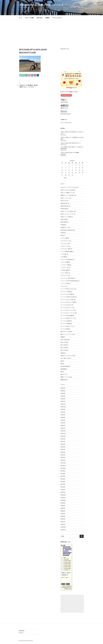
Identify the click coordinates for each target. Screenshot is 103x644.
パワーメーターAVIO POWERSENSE (69, 281)
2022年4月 (63, 452)
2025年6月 (63, 391)
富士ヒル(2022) (64, 340)
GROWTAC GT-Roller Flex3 (67, 230)
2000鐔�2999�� (67, 562)
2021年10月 (63, 468)
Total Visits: (22, 631)
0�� (65, 558)
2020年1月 (63, 524)
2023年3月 (63, 423)
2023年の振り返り (65, 206)
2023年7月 (63, 412)
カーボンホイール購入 (66, 249)
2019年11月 (63, 530)
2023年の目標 (64, 209)
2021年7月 (63, 476)
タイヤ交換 (63, 257)
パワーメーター (64, 275)
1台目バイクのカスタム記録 (67, 190)
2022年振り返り (64, 203)
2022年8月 (63, 442)
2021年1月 (63, 492)
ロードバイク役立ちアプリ (67, 326)
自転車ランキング (64, 108)
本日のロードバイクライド (67, 356)
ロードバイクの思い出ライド (67, 318)
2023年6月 (63, 415)
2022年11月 (63, 434)
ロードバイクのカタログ (66, 305)
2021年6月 (63, 479)
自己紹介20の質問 (65, 366)
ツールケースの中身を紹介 (67, 259)
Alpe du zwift (63, 219)
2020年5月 (63, 514)
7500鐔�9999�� (67, 568)
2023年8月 (63, 409)
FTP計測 (63, 225)
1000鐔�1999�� (67, 561)
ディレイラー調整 (65, 262)
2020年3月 (63, 519)
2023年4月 (63, 420)
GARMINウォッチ (65, 227)
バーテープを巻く (65, 273)
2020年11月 (63, 498)
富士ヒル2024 (64, 345)
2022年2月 (63, 458)
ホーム (21, 18)
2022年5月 (63, 450)
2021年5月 (63, 482)
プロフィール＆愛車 (29, 18)
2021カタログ (64, 201)
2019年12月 (63, 527)
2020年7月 (63, 508)
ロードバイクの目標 (65, 321)
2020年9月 (63, 503)
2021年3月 (63, 487)
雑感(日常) (63, 380)
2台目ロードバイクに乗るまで (67, 211)
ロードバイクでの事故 (66, 292)
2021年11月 (63, 466)
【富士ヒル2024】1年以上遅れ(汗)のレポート (71, 143)
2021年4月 (63, 484)
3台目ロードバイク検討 (66, 217)
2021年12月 (63, 463)
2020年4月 (63, 516)
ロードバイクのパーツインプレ (68, 313)
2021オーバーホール (65, 198)
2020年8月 (63, 506)
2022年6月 (63, 447)
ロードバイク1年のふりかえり (67, 289)
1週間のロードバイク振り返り (67, 195)
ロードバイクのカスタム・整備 (68, 302)
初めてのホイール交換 (66, 332)
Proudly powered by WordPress (26, 641)
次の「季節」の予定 (65, 358)
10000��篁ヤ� (67, 570)
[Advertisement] (51, 31)
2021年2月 (63, 490)
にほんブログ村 (64, 102)
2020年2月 (63, 522)
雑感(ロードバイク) (65, 377)
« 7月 (65, 178)
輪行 (62, 372)
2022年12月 (63, 431)
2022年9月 (63, 439)
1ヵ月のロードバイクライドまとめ (68, 187)
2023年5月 (63, 418)
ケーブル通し (64, 254)
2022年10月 (63, 436)
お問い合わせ (40, 18)
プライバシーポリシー (57, 18)
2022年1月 (63, 460)
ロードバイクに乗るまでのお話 (68, 297)
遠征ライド (63, 374)
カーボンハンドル (65, 246)
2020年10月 (63, 500)
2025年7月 (63, 388)
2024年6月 (63, 393)
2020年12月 (63, 495)
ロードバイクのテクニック (67, 308)
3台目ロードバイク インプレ (67, 214)
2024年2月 (63, 401)
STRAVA (62, 233)
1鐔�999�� (66, 559)
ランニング (63, 286)
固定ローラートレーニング (67, 334)
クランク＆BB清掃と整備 (66, 251)
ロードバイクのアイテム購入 (67, 300)
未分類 (62, 353)
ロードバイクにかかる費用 (67, 294)
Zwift (62, 235)
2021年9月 (63, 471)
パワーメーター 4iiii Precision (67, 278)
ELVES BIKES (64, 222)
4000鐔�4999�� (67, 565)
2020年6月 (63, 511)
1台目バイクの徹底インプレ (67, 193)
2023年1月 (63, 428)
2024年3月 (63, 399)
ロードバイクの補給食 (66, 324)
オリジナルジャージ (65, 241)
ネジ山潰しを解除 (65, 270)
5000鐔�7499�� (67, 567)
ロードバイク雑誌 (65, 329)
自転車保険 (63, 369)
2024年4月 (63, 396)
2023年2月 (63, 426)
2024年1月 (63, 404)
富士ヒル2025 (64, 348)
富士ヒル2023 (64, 342)
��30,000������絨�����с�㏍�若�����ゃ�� (66, 587)
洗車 (62, 361)
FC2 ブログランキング (66, 114)
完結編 (62, 337)
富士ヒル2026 (64, 350)
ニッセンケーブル (65, 267)
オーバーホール (64, 243)
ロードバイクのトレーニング (67, 310)
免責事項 (47, 18)
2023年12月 (63, 407)
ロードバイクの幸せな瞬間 (67, 316)
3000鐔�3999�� (67, 564)
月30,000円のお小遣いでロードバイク (41, 5)
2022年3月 (63, 455)
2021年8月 (63, 474)
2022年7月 (63, 444)
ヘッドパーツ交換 (65, 283)
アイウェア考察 (64, 238)
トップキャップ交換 (65, 265)
